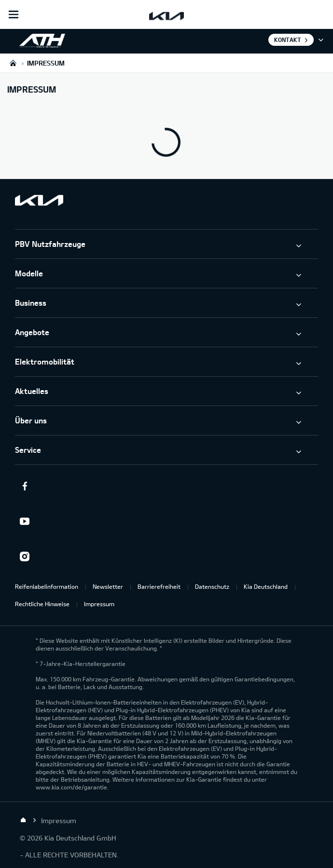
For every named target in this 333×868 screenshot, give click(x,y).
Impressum (99, 604)
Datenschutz (212, 586)
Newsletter (108, 586)
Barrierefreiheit (159, 586)
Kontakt (288, 40)
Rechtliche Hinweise (42, 604)
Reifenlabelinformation (47, 586)
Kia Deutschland (266, 586)
